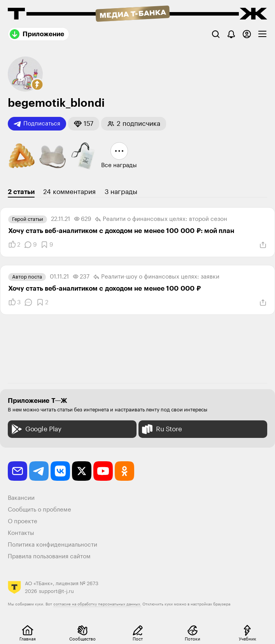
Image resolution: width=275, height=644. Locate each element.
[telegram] (39, 471)
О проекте (23, 521)
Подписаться (37, 124)
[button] (37, 85)
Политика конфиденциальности (53, 545)
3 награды (121, 192)
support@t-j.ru (56, 591)
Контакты (21, 533)
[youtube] (103, 471)
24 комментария (69, 192)
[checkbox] (262, 34)
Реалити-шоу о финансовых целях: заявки (156, 277)
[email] (18, 471)
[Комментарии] (30, 245)
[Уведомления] (231, 34)
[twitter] (82, 471)
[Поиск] (216, 34)
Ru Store (161, 429)
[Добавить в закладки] (47, 245)
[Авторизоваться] (247, 34)
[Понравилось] (14, 245)
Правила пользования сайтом (49, 557)
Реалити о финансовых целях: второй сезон (161, 219)
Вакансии (21, 498)
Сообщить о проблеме (39, 510)
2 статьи (21, 192)
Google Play (36, 429)
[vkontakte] (60, 471)
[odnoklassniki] (124, 471)
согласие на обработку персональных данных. (97, 604)
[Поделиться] (263, 245)
